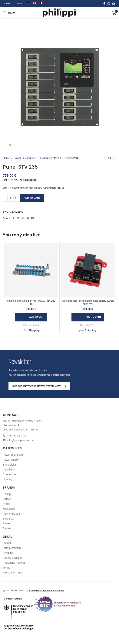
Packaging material (14, 563)
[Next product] (114, 158)
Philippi (7, 494)
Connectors (10, 474)
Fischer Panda (11, 514)
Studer (7, 499)
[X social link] (18, 218)
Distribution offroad (50, 158)
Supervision (10, 465)
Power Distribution (24, 158)
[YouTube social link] (114, 4)
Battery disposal (12, 558)
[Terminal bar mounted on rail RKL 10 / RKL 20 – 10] (31, 270)
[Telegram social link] (32, 218)
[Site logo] (59, 13)
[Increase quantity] (16, 198)
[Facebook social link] (104, 4)
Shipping (31, 180)
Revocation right (12, 573)
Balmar (7, 528)
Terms (6, 568)
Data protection (12, 548)
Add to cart (32, 198)
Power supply (11, 460)
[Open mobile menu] (9, 13)
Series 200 (71, 158)
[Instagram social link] (109, 4)
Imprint (7, 543)
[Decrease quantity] (5, 198)
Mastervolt (9, 509)
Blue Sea (8, 519)
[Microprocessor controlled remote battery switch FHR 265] (88, 270)
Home (6, 158)
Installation (9, 470)
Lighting (7, 479)
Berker (7, 523)
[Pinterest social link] (23, 218)
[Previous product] (105, 158)
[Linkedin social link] (28, 218)
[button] (31, 317)
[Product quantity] (10, 198)
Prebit (6, 504)
